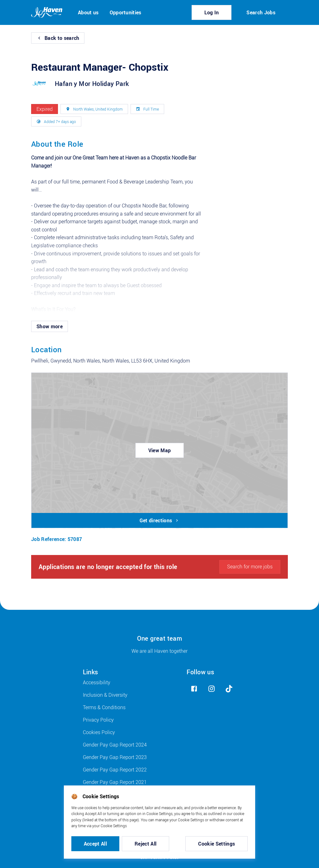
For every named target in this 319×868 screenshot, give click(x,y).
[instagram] (212, 689)
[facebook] (194, 689)
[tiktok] (229, 689)
